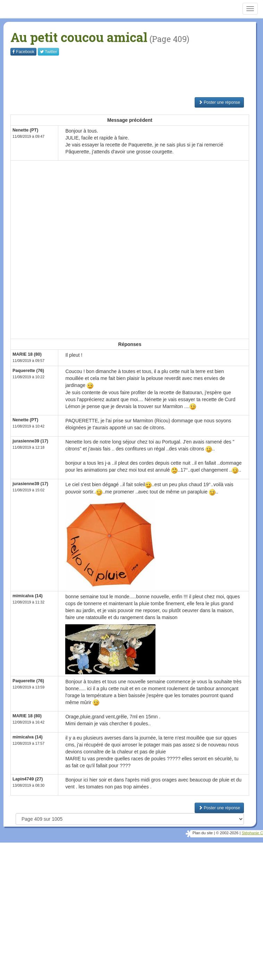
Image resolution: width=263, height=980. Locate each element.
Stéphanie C (252, 833)
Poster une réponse (219, 102)
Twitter (48, 52)
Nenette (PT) (25, 130)
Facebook (23, 52)
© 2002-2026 (227, 833)
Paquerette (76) (28, 371)
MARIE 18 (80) (27, 354)
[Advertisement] (137, 76)
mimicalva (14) (28, 596)
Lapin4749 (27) (28, 779)
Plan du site (203, 833)
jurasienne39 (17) (30, 441)
